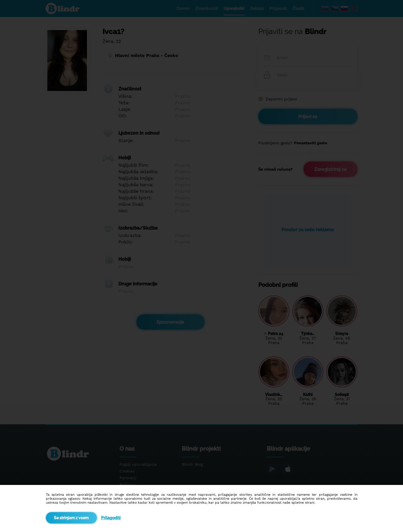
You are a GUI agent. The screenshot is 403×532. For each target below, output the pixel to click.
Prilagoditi (111, 518)
